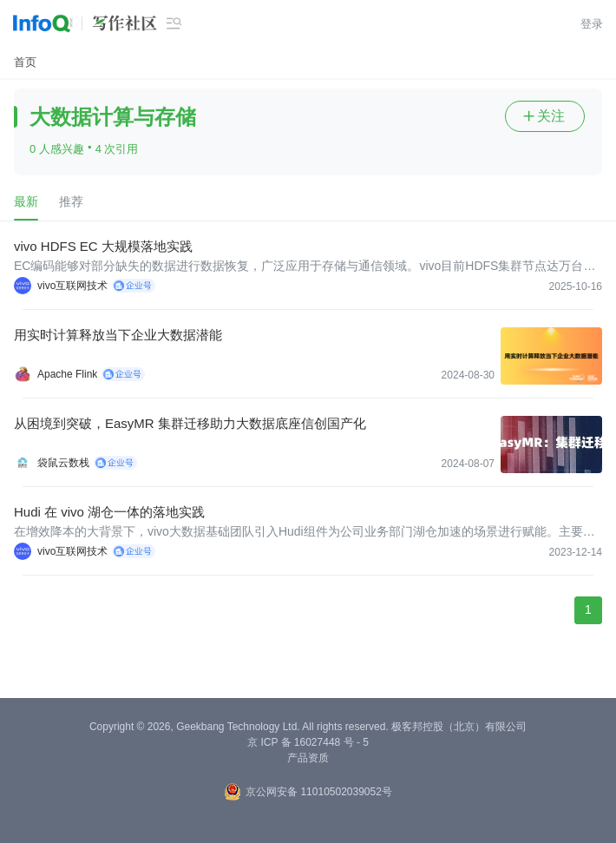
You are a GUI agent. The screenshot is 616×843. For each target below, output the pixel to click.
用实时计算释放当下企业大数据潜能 (118, 335)
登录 (592, 24)
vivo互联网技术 (72, 286)
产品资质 (308, 758)
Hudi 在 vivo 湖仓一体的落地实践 (109, 512)
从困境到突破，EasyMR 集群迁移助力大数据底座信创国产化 (190, 423)
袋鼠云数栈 (63, 463)
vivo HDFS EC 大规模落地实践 (103, 246)
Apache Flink (67, 374)
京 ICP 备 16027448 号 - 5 (308, 742)
